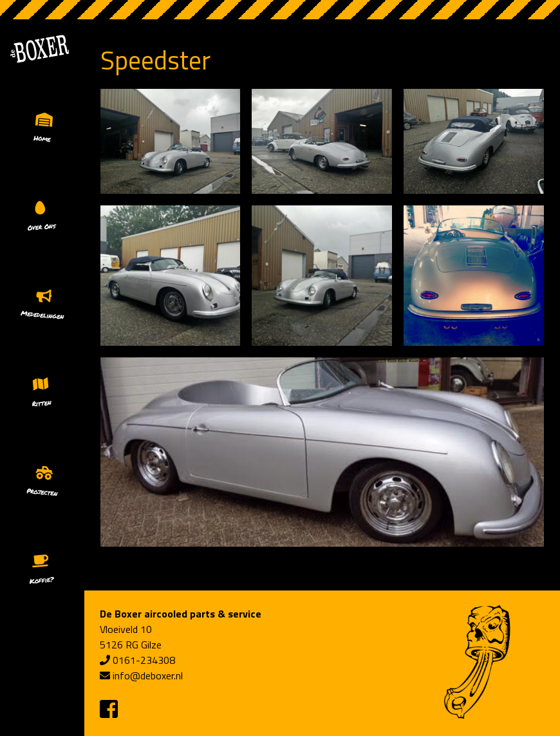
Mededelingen (42, 315)
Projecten (42, 492)
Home (42, 138)
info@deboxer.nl (148, 675)
